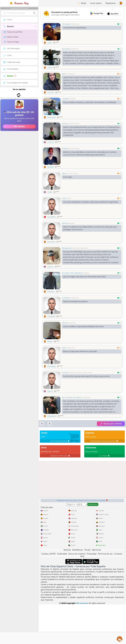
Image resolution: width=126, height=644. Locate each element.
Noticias (67, 570)
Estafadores (77, 570)
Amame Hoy (19, 3)
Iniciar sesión (96, 3)
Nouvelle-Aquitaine (80, 248)
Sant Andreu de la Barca (72, 417)
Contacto (118, 574)
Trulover (51, 92)
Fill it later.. (68, 177)
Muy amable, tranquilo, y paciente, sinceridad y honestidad (90, 102)
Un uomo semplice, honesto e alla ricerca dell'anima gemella (90, 202)
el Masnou (66, 298)
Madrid (72, 99)
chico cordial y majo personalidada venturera (83, 346)
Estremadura (74, 148)
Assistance (120, 639)
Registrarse (111, 3)
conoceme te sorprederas (75, 28)
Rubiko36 (51, 316)
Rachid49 (51, 242)
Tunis (64, 198)
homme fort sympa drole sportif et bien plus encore (86, 396)
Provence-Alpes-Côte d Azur (81, 392)
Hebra (50, 361)
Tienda (87, 570)
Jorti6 (50, 67)
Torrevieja (66, 24)
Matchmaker (11, 37)
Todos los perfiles (13, 32)
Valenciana (75, 24)
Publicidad (62, 574)
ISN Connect (82, 623)
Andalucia (70, 74)
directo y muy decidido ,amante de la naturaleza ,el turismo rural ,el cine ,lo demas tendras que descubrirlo (90, 153)
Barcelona (66, 49)
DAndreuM (52, 436)
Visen (50, 43)
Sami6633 (51, 217)
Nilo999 (50, 167)
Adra (64, 74)
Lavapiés (65, 99)
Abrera (65, 343)
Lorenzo (51, 142)
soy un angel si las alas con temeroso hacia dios (84, 277)
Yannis (50, 411)
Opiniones (96, 570)
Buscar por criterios (111, 443)
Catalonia (75, 49)
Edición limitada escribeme (75, 301)
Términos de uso (105, 574)
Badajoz (65, 148)
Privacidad (92, 574)
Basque (86, 273)
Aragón (72, 223)
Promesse (51, 117)
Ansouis (65, 392)
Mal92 (50, 192)
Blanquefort (67, 248)
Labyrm (50, 267)
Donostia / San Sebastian (72, 273)
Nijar (64, 367)
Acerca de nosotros (77, 574)
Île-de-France (74, 123)
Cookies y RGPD (48, 574)
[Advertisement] (19, 126)
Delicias (65, 223)
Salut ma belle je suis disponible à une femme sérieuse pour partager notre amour (90, 228)
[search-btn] (34, 13)
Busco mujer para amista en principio (80, 371)
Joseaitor (51, 291)
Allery (64, 173)
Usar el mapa (11, 42)
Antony (65, 123)
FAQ (82, 576)
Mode (82, 3)
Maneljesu (52, 386)
